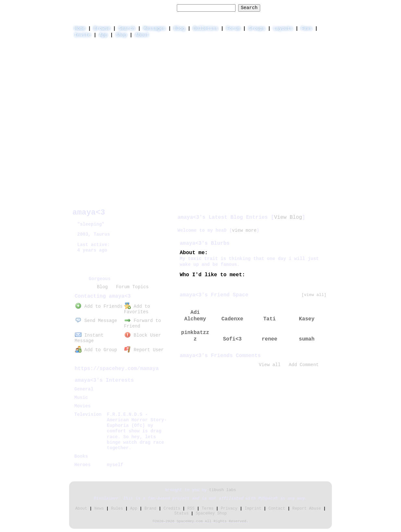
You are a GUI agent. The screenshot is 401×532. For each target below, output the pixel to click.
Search (249, 8)
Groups (257, 29)
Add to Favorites (137, 309)
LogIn (296, 7)
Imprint (253, 509)
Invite (83, 35)
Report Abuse (307, 509)
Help (276, 7)
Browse (102, 29)
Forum (233, 29)
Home (80, 29)
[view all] (314, 295)
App (103, 35)
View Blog (288, 217)
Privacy (229, 509)
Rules (117, 509)
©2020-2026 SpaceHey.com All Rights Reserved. (200, 521)
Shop (121, 35)
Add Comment (304, 365)
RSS (191, 509)
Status (181, 513)
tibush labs (222, 490)
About (142, 35)
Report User (144, 350)
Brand (150, 509)
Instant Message (89, 338)
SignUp (320, 7)
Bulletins (206, 29)
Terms (208, 509)
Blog (179, 29)
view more (244, 230)
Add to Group (96, 350)
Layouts (283, 29)
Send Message (96, 321)
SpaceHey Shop (211, 513)
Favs (307, 29)
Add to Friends (99, 306)
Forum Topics (132, 287)
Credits (172, 509)
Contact (277, 509)
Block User (143, 335)
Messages (154, 29)
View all (270, 365)
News (99, 509)
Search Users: (156, 8)
